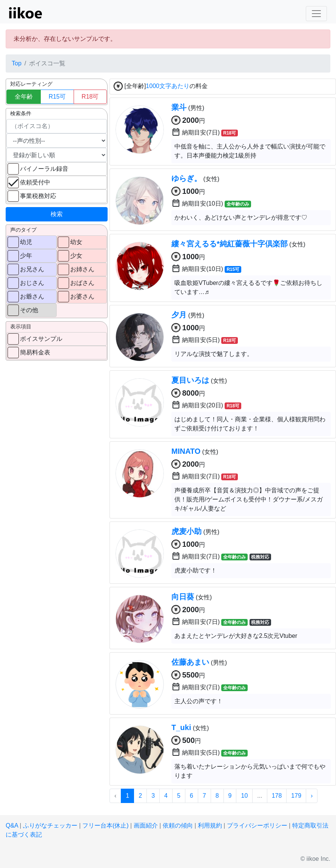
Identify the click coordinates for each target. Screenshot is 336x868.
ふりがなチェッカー (50, 825)
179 (296, 796)
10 (244, 796)
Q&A (12, 825)
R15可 (57, 97)
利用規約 (210, 825)
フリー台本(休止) (106, 825)
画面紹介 (146, 825)
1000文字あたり (168, 86)
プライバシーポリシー (257, 825)
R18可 (90, 97)
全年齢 (24, 97)
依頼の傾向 (178, 825)
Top (17, 63)
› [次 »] (312, 796)
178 (277, 796)
